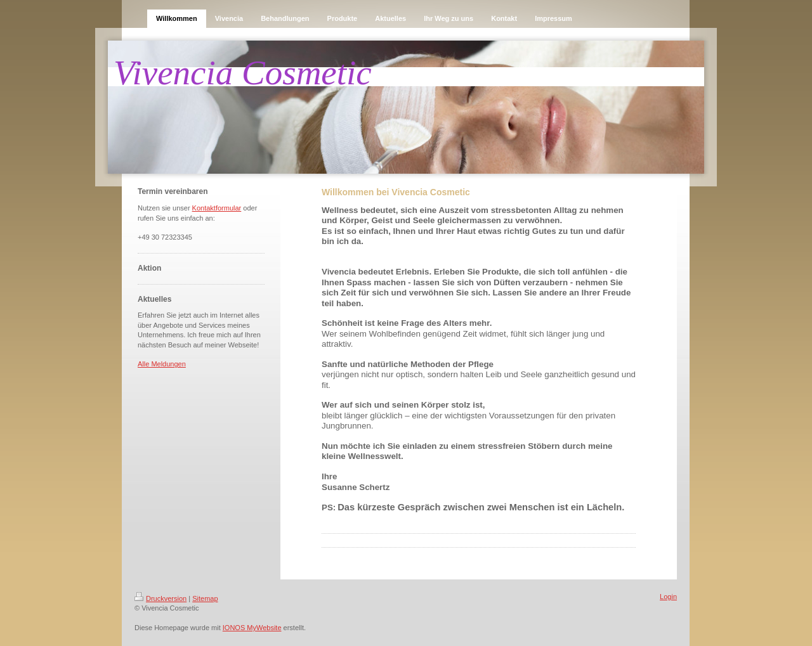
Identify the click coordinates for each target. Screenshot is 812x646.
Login (668, 597)
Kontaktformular (217, 208)
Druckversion (160, 598)
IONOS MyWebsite (252, 628)
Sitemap (205, 598)
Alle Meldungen (162, 364)
